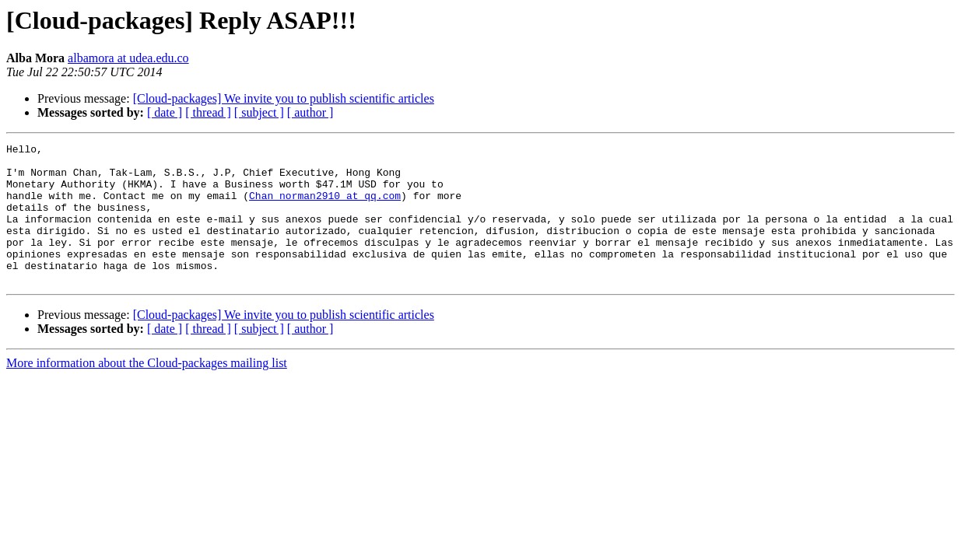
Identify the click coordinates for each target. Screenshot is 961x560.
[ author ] (310, 112)
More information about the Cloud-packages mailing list (147, 391)
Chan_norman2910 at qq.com (325, 207)
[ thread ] (208, 112)
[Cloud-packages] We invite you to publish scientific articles (284, 98)
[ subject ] (259, 112)
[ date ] (165, 112)
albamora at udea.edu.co (128, 58)
